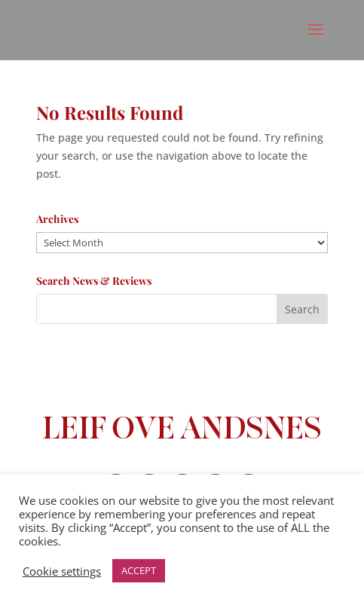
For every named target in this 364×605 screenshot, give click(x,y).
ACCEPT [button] (139, 570)
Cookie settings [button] (62, 571)
